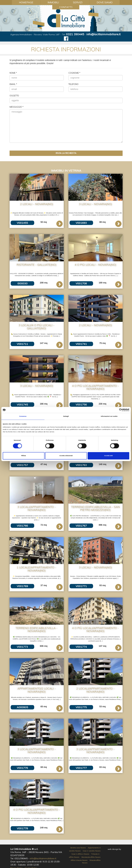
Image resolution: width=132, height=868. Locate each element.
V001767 (81, 526)
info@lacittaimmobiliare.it (103, 34)
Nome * (13, 73)
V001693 (81, 223)
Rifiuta (24, 456)
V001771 (81, 586)
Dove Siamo (105, 2)
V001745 (22, 405)
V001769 (22, 586)
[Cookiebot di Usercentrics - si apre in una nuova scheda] (116, 410)
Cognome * (74, 73)
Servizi (78, 2)
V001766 (22, 526)
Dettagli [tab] (66, 416)
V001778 (22, 828)
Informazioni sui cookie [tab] (109, 416)
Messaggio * (17, 107)
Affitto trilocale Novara (79, 860)
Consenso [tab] (23, 416)
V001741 (81, 344)
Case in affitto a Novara (80, 854)
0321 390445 (75, 34)
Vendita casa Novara (78, 848)
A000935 (22, 707)
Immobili (53, 2)
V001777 (81, 768)
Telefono (73, 84)
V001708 (81, 283)
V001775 (81, 707)
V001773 (22, 647)
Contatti (66, 7)
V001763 (81, 465)
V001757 (22, 465)
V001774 (81, 647)
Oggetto (14, 96)
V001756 (81, 405)
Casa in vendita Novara (92, 851)
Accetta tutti (108, 456)
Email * (13, 84)
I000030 (22, 283)
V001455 (22, 223)
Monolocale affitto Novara (91, 857)
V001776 (22, 768)
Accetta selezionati (66, 456)
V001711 (22, 344)
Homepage (26, 2)
